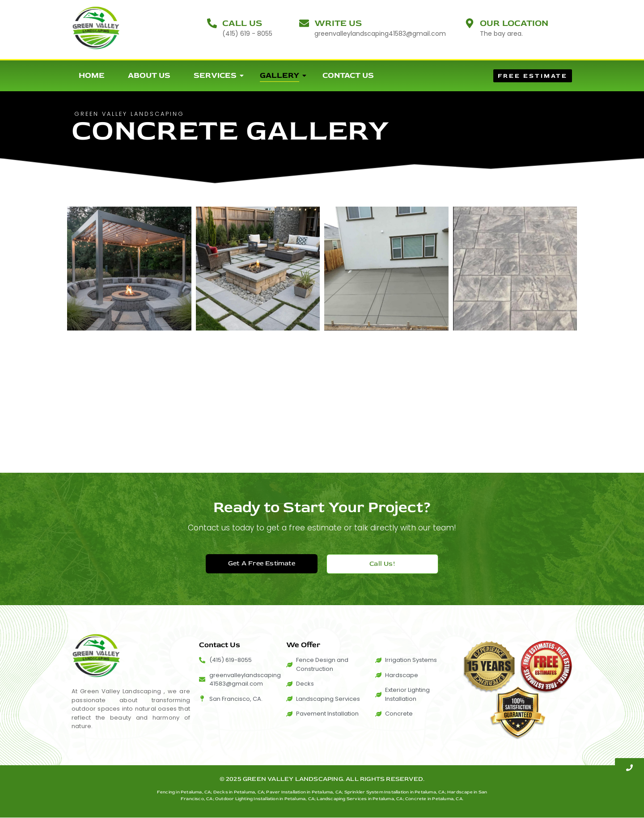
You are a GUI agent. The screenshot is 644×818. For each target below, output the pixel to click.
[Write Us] (304, 24)
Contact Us (348, 75)
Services (219, 75)
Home (92, 75)
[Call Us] (212, 24)
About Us (149, 75)
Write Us (338, 23)
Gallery (283, 75)
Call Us (242, 23)
